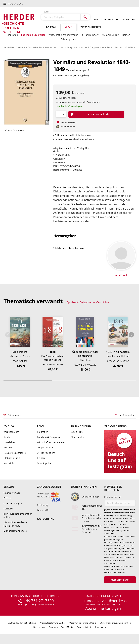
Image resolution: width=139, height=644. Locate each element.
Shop (68, 27)
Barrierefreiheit (84, 627)
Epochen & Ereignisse (33, 35)
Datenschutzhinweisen (115, 572)
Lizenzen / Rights (13, 503)
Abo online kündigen (103, 608)
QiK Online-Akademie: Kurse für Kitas (16, 524)
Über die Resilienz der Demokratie (85, 354)
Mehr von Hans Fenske (69, 248)
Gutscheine (46, 519)
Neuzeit (8, 447)
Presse (7, 498)
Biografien (12, 35)
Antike (7, 437)
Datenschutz (39, 627)
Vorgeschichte (11, 432)
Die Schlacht (20, 352)
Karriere (8, 509)
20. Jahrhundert (90, 35)
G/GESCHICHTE (79, 432)
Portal (51, 27)
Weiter (131, 335)
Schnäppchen (68, 39)
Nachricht (9, 463)
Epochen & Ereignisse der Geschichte (88, 302)
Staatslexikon (78, 437)
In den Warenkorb (98, 114)
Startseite (21, 47)
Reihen (126, 35)
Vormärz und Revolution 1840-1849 (118, 47)
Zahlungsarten (49, 487)
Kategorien (72, 47)
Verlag (9, 487)
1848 (53, 352)
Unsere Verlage (12, 493)
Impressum (101, 627)
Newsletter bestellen (113, 488)
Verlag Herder (115, 426)
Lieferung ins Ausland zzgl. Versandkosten (74, 139)
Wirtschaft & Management (63, 35)
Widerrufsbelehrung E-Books (83, 623)
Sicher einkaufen (84, 487)
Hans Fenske (65, 75)
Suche (47, 12)
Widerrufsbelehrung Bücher (53, 623)
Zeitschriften (91, 27)
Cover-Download (15, 130)
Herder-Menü (15, 4)
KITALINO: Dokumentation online (18, 516)
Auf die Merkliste (69, 123)
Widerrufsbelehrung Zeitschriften (115, 623)
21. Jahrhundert (110, 35)
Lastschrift (43, 510)
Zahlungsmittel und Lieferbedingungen (73, 135)
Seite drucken (15, 415)
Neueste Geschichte (15, 453)
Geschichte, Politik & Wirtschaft (42, 47)
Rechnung (43, 505)
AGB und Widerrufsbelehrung (22, 623)
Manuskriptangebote (15, 531)
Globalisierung (12, 458)
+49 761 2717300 (39, 601)
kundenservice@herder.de (106, 601)
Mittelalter (9, 442)
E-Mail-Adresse (113, 497)
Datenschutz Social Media (61, 627)
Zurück (8, 335)
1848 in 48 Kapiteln (118, 352)
